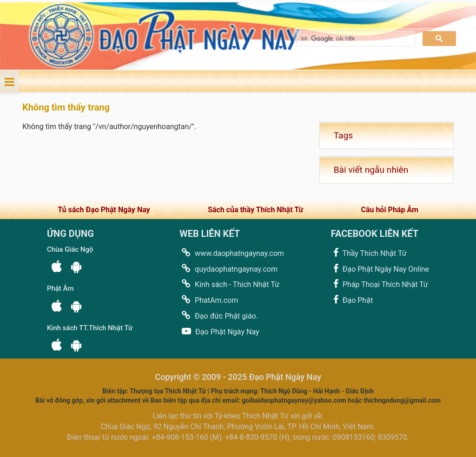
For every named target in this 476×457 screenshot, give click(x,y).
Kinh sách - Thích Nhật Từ (229, 284)
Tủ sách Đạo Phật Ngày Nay (104, 210)
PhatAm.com (209, 300)
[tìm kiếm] (355, 39)
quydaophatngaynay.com (228, 269)
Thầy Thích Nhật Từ (369, 253)
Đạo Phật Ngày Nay (219, 331)
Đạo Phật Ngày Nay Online (380, 269)
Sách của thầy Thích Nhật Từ (255, 210)
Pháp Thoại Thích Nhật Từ (380, 284)
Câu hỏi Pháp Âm (389, 210)
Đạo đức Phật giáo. (219, 316)
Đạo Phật (352, 300)
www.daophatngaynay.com (232, 253)
